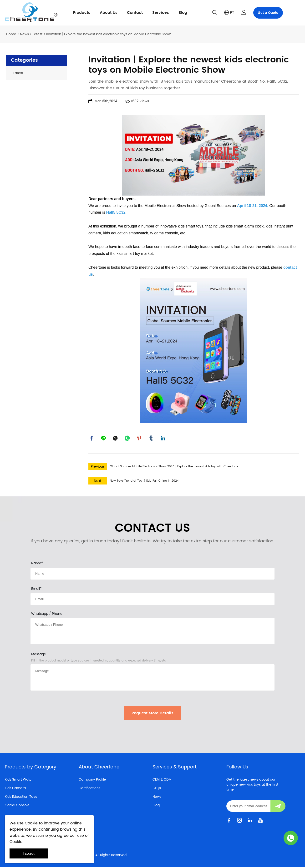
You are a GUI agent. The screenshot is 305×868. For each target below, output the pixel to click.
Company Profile (92, 780)
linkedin (163, 439)
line (104, 439)
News (24, 34)
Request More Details (152, 714)
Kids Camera (15, 789)
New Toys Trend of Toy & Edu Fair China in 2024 (144, 482)
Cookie (31, 823)
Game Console (17, 806)
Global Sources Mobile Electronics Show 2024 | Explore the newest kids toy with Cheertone (174, 467)
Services (161, 13)
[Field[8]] (152, 574)
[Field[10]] (152, 600)
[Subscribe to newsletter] (278, 807)
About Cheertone (99, 768)
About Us (109, 13)
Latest (38, 34)
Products (82, 13)
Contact (135, 13)
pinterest (140, 439)
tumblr (152, 439)
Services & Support (175, 768)
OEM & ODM (162, 780)
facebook (92, 439)
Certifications (89, 789)
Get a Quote (268, 13)
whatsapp (128, 439)
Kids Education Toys (21, 797)
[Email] (248, 807)
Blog (183, 13)
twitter (116, 439)
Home (11, 34)
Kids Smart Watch (19, 780)
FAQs (157, 789)
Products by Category (30, 768)
